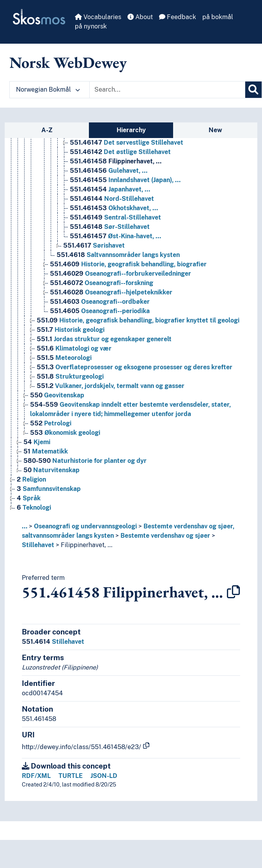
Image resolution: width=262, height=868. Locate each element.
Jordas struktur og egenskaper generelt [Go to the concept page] (104, 339)
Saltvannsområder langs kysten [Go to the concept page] (118, 255)
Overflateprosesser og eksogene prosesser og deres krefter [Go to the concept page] (135, 367)
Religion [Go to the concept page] (31, 479)
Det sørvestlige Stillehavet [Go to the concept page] (127, 143)
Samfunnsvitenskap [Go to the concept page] (49, 489)
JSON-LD (104, 776)
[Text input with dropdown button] (167, 90)
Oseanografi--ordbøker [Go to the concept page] (100, 302)
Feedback (178, 17)
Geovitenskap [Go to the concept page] (57, 395)
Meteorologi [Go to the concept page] (64, 358)
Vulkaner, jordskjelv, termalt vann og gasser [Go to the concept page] (111, 386)
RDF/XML (36, 776)
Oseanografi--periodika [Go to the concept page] (100, 311)
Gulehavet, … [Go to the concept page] (109, 171)
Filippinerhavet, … (87, 545)
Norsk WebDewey (68, 62)
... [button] (25, 526)
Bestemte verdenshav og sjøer (165, 536)
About (140, 17)
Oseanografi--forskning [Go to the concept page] (102, 283)
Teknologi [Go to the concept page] (34, 508)
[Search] (253, 90)
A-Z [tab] (47, 130)
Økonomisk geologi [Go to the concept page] (65, 433)
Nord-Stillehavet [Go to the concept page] (112, 199)
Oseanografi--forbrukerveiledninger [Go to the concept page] (120, 274)
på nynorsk (91, 26)
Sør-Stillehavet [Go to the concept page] (110, 227)
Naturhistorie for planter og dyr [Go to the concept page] (85, 461)
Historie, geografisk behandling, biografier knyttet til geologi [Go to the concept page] (138, 320)
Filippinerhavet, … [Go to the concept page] (116, 161)
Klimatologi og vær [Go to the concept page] (74, 348)
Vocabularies (98, 17)
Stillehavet (38, 545)
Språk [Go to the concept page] (29, 498)
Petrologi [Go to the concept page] (51, 423)
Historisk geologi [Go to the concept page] (71, 330)
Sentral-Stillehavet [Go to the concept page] (115, 217)
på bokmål (218, 17)
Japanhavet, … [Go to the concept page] (110, 189)
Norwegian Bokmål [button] (48, 89)
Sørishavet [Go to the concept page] (94, 245)
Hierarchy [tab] (131, 130)
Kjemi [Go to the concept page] (37, 442)
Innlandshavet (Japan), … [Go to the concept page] (125, 180)
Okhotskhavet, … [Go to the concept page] (114, 208)
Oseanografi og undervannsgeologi (85, 526)
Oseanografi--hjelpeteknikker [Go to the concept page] (111, 292)
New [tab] (215, 130)
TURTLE (71, 776)
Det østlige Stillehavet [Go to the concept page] (120, 152)
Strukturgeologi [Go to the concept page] (70, 376)
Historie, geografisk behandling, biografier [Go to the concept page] (128, 264)
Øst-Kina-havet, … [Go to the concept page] (115, 236)
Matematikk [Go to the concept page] (46, 451)
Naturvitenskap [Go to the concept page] (51, 470)
